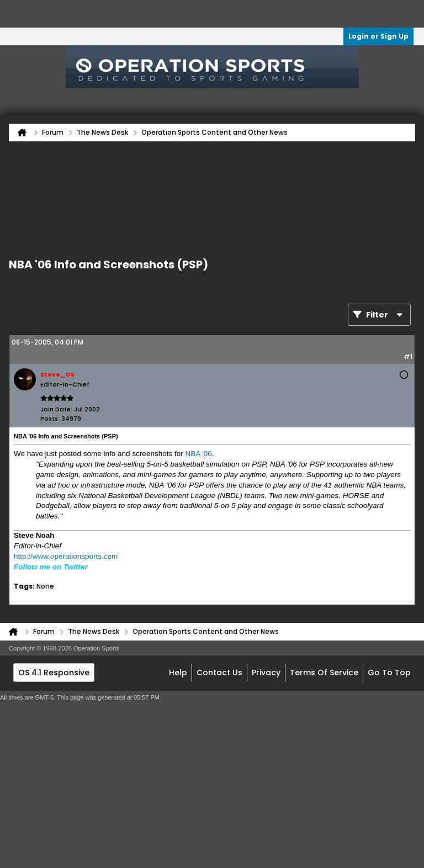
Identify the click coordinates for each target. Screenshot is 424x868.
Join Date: (56, 409)
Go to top (389, 673)
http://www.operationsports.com (66, 556)
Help (178, 673)
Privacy (266, 673)
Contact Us (219, 673)
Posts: (50, 419)
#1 (408, 356)
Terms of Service (324, 673)
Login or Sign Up (378, 36)
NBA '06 (198, 454)
